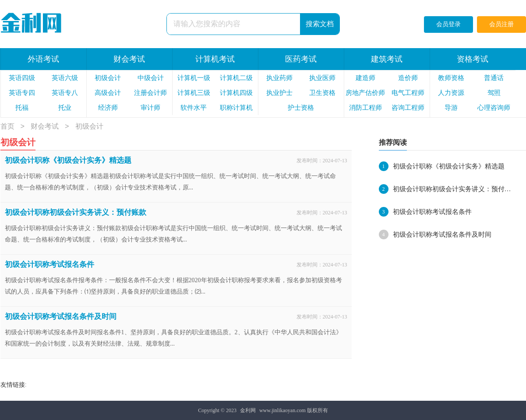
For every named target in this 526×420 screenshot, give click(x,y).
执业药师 (279, 78)
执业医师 (322, 78)
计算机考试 (215, 59)
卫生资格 (322, 93)
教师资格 (451, 78)
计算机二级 (236, 78)
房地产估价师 (365, 93)
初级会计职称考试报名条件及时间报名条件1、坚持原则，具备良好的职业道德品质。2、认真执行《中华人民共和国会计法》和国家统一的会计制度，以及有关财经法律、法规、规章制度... (173, 338)
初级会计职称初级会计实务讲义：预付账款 (76, 212)
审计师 (150, 108)
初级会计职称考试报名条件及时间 (61, 317)
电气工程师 (408, 93)
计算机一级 (194, 78)
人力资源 (451, 93)
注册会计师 (150, 93)
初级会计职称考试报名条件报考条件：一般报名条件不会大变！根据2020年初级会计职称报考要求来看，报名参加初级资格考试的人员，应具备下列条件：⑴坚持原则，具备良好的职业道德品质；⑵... (173, 286)
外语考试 (43, 59)
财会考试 (129, 59)
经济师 (108, 108)
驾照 (494, 93)
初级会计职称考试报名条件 (49, 264)
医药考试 (301, 59)
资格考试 (473, 59)
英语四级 (22, 78)
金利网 (248, 410)
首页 (7, 127)
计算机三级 (194, 93)
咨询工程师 (408, 108)
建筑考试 (387, 59)
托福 (22, 108)
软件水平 (194, 108)
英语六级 (65, 78)
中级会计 (151, 78)
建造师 (365, 78)
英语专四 (22, 93)
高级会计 (108, 93)
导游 (451, 108)
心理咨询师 (494, 108)
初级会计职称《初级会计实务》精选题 (68, 160)
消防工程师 (365, 108)
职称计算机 (236, 108)
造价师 (408, 78)
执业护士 (279, 93)
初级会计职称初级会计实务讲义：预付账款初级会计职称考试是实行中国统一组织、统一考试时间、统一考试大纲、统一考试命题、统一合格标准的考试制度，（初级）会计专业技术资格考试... (173, 234)
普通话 (494, 78)
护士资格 (301, 108)
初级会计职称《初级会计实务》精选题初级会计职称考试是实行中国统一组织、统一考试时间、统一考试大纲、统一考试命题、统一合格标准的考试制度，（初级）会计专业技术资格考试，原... (170, 182)
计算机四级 (236, 93)
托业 (65, 108)
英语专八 (65, 93)
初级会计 (108, 78)
